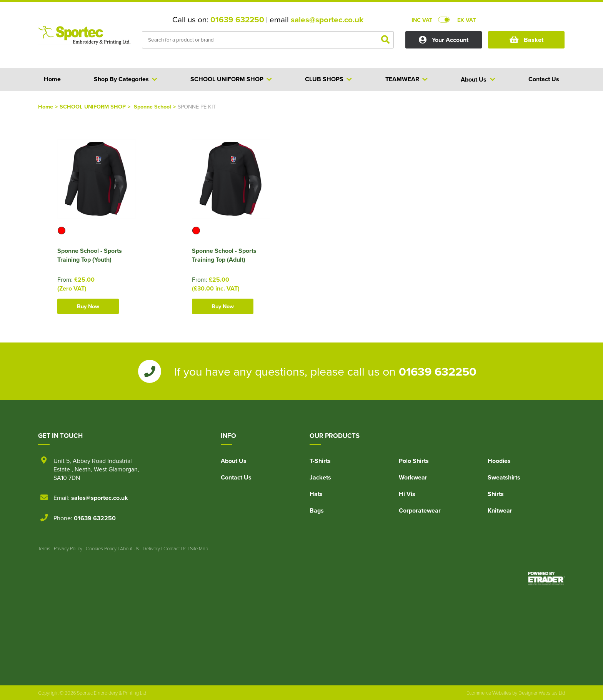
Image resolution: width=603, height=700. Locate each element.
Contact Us (236, 477)
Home (46, 106)
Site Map (199, 548)
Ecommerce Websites (489, 693)
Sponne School (152, 106)
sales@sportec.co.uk (327, 20)
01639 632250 (237, 20)
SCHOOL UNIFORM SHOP (93, 106)
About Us (234, 461)
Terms (44, 548)
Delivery (151, 548)
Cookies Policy (101, 548)
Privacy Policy (68, 548)
